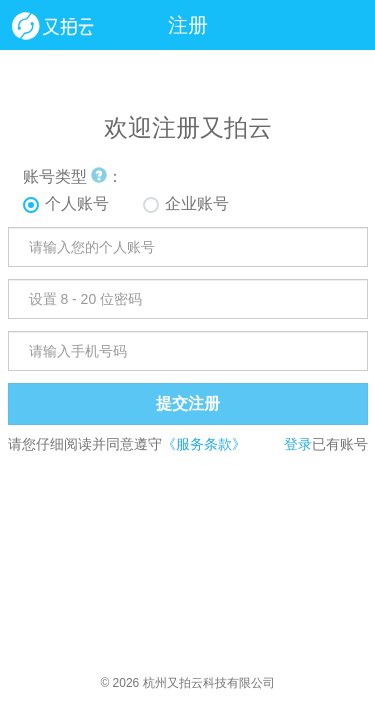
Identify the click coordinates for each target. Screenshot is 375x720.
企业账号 (197, 203)
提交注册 (188, 403)
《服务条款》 (204, 444)
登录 (298, 444)
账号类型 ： (73, 176)
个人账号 (77, 203)
